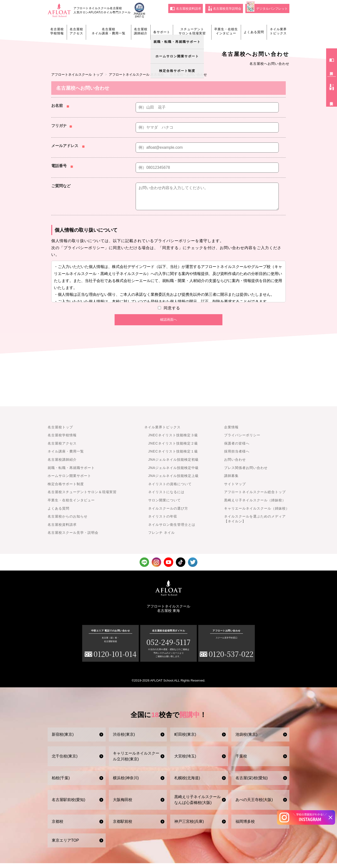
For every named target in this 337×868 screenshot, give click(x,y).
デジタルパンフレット (267, 8)
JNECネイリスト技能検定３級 (173, 440)
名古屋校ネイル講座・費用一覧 (109, 31)
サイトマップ (235, 489)
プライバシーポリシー (242, 440)
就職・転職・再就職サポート (71, 473)
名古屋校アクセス (76, 31)
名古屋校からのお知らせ (68, 521)
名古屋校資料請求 (186, 8)
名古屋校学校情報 (57, 31)
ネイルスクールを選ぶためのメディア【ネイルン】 (255, 524)
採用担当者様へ (237, 456)
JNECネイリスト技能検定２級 (173, 448)
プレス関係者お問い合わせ (246, 473)
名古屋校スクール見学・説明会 (73, 537)
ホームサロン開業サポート (69, 481)
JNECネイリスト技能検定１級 (173, 456)
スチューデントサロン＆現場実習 (192, 31)
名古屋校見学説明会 (225, 8)
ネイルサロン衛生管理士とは (172, 529)
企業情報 (231, 432)
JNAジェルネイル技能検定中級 (173, 473)
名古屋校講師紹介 (141, 31)
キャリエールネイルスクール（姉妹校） (257, 513)
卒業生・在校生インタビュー (226, 31)
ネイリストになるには (166, 497)
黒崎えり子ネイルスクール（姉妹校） (255, 505)
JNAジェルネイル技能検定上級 (173, 481)
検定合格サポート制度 (66, 489)
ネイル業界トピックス (278, 31)
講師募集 (231, 481)
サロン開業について (165, 505)
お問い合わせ (235, 464)
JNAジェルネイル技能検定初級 (173, 464)
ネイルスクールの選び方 (168, 513)
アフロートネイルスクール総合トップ (255, 497)
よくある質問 (254, 32)
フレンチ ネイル (161, 537)
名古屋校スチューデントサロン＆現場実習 (82, 497)
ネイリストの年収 (163, 521)
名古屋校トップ (60, 432)
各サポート (162, 32)
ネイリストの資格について (170, 489)
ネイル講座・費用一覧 (66, 456)
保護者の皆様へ (237, 448)
